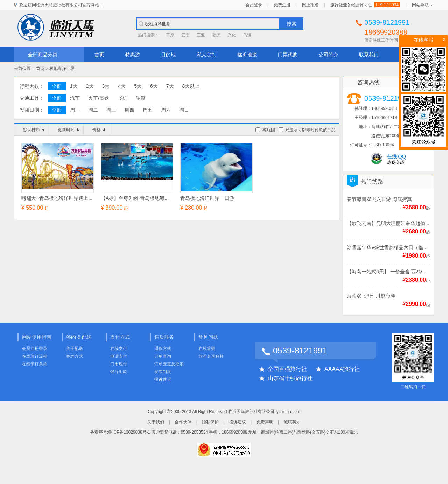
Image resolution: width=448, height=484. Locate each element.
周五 (148, 110)
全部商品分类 (43, 55)
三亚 (201, 35)
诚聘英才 (292, 422)
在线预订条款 (35, 364)
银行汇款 (119, 372)
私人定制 (206, 55)
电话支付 (119, 356)
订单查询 (163, 356)
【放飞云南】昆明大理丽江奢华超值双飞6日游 (397, 223)
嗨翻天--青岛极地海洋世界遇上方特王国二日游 (72, 198)
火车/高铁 (99, 98)
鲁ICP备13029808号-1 (129, 432)
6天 (154, 86)
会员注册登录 (35, 349)
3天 (106, 86)
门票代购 (288, 55)
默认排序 (34, 130)
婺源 (216, 35)
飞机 (122, 98)
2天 (90, 86)
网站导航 (420, 5)
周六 (166, 110)
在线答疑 (207, 349)
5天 (138, 86)
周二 (93, 110)
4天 (122, 86)
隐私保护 (210, 422)
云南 (185, 35)
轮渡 (141, 98)
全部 (57, 86)
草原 (170, 35)
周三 (111, 110)
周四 (129, 110)
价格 (99, 130)
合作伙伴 (183, 422)
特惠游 (133, 55)
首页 (99, 55)
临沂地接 (247, 55)
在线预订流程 (35, 356)
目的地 (168, 55)
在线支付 (119, 349)
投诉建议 (163, 379)
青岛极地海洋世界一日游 (207, 198)
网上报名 (310, 5)
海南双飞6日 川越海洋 (371, 296)
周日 (184, 110)
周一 (75, 110)
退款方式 (163, 349)
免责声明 (265, 422)
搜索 (292, 24)
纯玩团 (269, 130)
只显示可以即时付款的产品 (310, 130)
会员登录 (254, 5)
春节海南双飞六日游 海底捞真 (379, 199)
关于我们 (156, 422)
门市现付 (119, 364)
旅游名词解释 (211, 356)
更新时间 (68, 130)
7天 (170, 86)
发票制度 (163, 372)
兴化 (232, 35)
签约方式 (75, 356)
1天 (74, 86)
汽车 (75, 98)
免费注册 (282, 5)
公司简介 (328, 55)
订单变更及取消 (169, 364)
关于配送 (75, 349)
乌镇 (247, 35)
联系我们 (369, 55)
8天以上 (191, 86)
